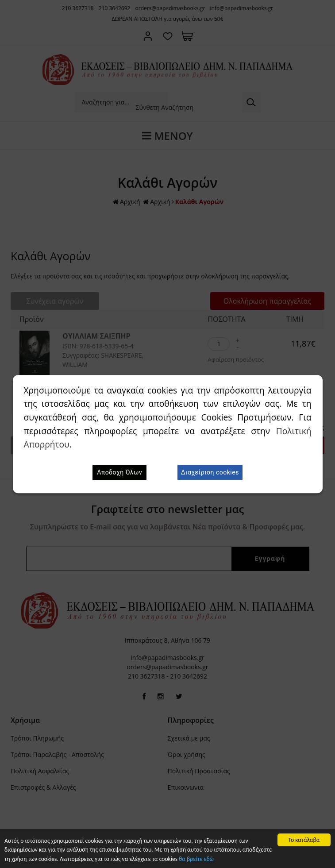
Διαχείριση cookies (210, 472)
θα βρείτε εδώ (196, 859)
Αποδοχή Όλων (119, 472)
